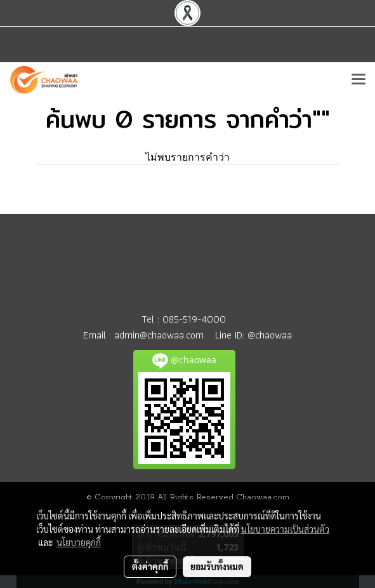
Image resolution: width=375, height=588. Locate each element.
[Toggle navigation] (359, 80)
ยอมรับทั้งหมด (217, 566)
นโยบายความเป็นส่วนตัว (285, 529)
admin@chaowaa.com (159, 335)
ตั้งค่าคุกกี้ (150, 566)
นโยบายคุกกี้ (79, 542)
